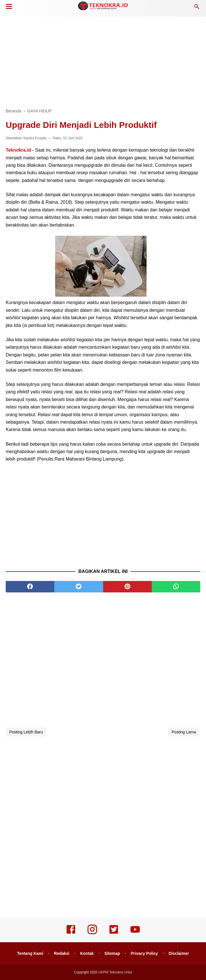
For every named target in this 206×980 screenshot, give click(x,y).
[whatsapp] (176, 587)
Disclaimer (179, 953)
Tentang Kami (30, 953)
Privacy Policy (144, 953)
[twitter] (79, 587)
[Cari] (197, 8)
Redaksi (62, 953)
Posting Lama (184, 732)
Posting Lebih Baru (26, 732)
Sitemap (112, 953)
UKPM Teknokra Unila (115, 972)
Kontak (87, 953)
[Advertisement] (103, 60)
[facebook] (30, 587)
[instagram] (92, 933)
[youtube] (135, 933)
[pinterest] (127, 587)
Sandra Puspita (35, 138)
